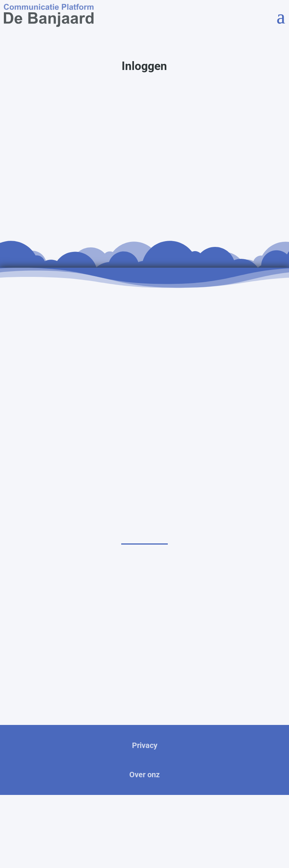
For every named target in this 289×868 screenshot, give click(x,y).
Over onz (144, 775)
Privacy (145, 745)
